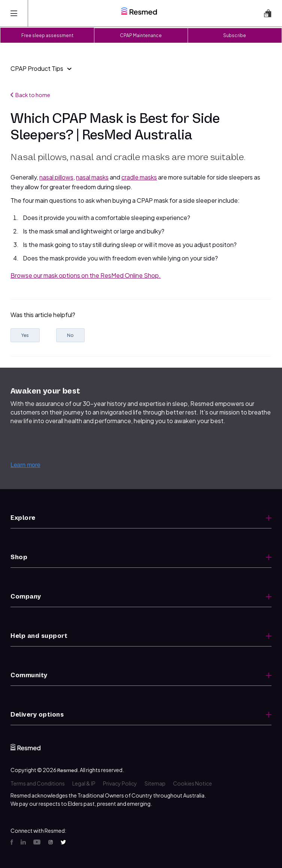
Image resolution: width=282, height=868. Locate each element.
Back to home (30, 95)
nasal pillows (56, 177)
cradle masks (139, 177)
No (70, 335)
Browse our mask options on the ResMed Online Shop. (86, 275)
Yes (25, 335)
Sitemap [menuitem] (155, 783)
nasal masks (92, 177)
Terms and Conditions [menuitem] (38, 783)
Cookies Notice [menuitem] (192, 783)
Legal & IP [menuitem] (84, 783)
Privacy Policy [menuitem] (120, 783)
